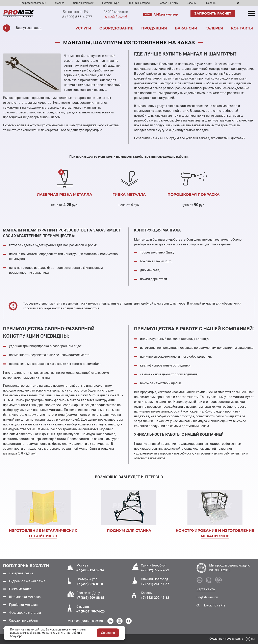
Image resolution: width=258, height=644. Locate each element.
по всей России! (115, 17)
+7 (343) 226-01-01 (91, 584)
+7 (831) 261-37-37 (155, 584)
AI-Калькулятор (166, 14)
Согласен (108, 633)
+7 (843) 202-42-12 (155, 598)
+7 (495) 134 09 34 (90, 570)
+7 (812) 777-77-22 (155, 570)
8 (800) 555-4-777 (77, 17)
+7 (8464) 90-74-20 (91, 611)
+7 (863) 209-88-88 (91, 598)
